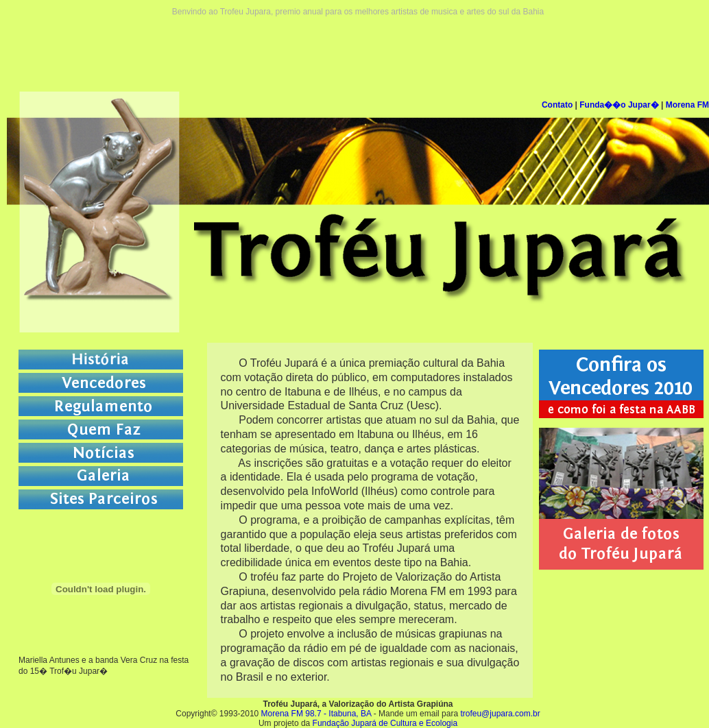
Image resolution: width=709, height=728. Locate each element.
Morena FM (687, 105)
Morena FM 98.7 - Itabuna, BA (316, 714)
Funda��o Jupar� (619, 105)
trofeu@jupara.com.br (500, 714)
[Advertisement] (358, 47)
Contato (557, 105)
